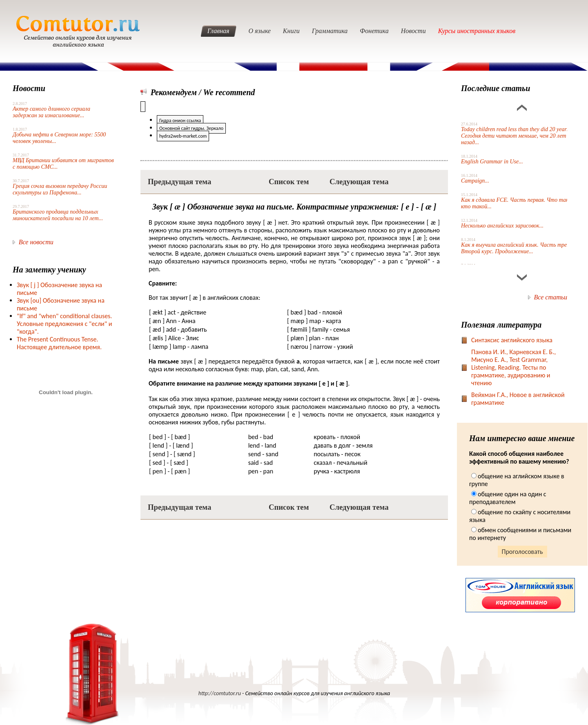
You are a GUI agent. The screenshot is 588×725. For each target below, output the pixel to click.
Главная (218, 31)
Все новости (36, 242)
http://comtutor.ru (220, 693)
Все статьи (551, 297)
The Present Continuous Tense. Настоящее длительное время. (59, 343)
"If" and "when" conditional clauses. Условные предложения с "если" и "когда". (64, 324)
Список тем (289, 182)
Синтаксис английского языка (512, 340)
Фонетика (374, 31)
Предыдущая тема (179, 182)
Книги (291, 31)
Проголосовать (522, 552)
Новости (413, 31)
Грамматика (330, 31)
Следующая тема (359, 182)
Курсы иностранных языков (477, 31)
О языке (260, 31)
